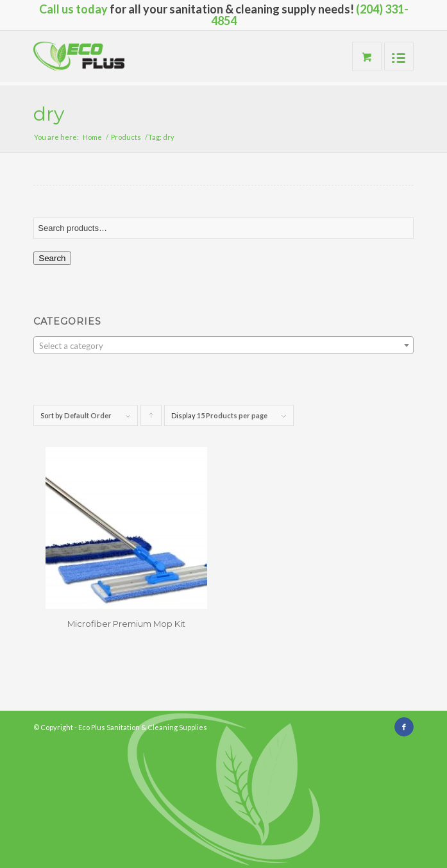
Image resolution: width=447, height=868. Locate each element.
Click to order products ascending (151, 419)
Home (92, 137)
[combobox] (223, 345)
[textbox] (223, 346)
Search (52, 258)
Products (126, 137)
